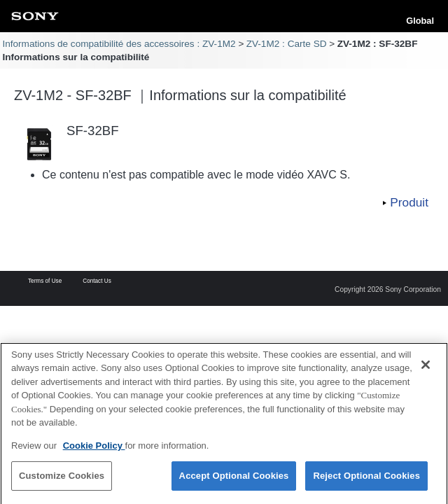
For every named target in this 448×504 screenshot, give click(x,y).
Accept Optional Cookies (234, 481)
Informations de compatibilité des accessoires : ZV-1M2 (119, 44)
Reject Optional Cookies (366, 481)
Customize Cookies (62, 481)
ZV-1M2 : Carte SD (287, 44)
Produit (409, 202)
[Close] (426, 370)
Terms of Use (45, 281)
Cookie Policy (94, 450)
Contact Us (97, 281)
